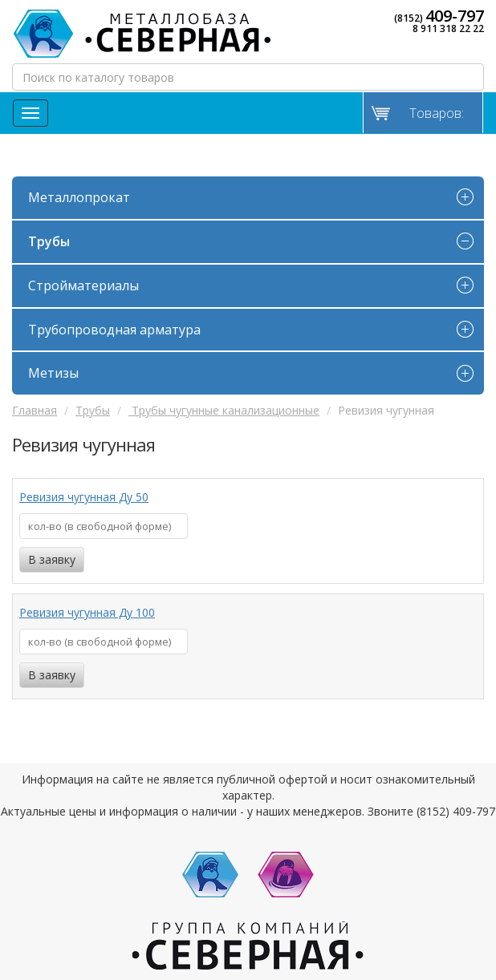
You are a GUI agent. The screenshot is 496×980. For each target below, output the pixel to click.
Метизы (53, 373)
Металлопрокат (79, 197)
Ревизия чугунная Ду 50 (84, 497)
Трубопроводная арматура (114, 330)
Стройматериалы (83, 285)
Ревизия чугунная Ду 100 (87, 612)
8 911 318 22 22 (448, 29)
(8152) (439, 16)
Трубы (49, 241)
